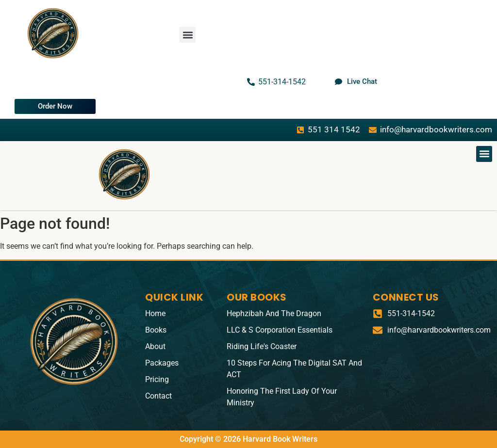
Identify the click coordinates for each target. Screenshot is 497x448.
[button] (188, 35)
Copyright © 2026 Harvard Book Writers (248, 439)
